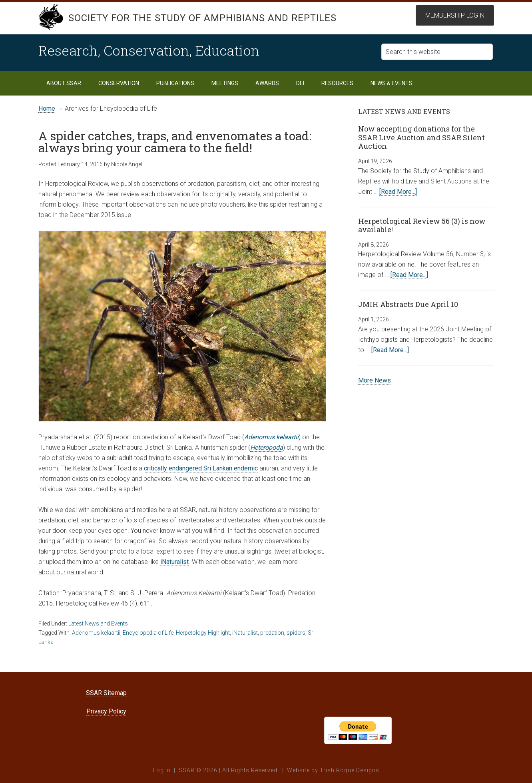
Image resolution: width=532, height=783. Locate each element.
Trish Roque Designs (350, 770)
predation (272, 633)
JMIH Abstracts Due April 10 (408, 304)
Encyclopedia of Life (148, 633)
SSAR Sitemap (106, 693)
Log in (162, 770)
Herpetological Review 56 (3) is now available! (422, 225)
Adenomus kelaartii (271, 437)
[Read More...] (398, 192)
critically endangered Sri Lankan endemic (201, 468)
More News (375, 380)
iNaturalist (174, 562)
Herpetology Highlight (203, 633)
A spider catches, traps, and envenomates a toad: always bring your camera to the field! (175, 142)
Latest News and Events (98, 624)
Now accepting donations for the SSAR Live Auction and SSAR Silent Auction (421, 137)
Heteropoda (267, 447)
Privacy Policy (106, 711)
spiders (296, 633)
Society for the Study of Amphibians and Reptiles (202, 18)
